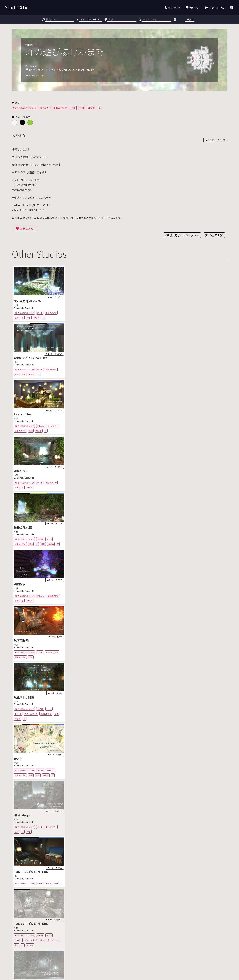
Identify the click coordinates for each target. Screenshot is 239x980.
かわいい (45, 108)
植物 (73, 108)
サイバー (18, 940)
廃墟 (43, 940)
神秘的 (92, 108)
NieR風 (40, 539)
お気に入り (194, 7)
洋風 (82, 108)
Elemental (18, 308)
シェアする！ (217, 235)
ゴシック (18, 714)
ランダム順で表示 (217, 7)
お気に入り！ (28, 228)
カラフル (41, 770)
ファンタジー (53, 426)
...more (30, 945)
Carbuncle (29, 308)
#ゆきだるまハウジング (25, 108)
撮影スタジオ (60, 108)
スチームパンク (52, 652)
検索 (190, 19)
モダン (48, 883)
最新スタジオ (174, 7)
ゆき (19, 135)
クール (40, 313)
